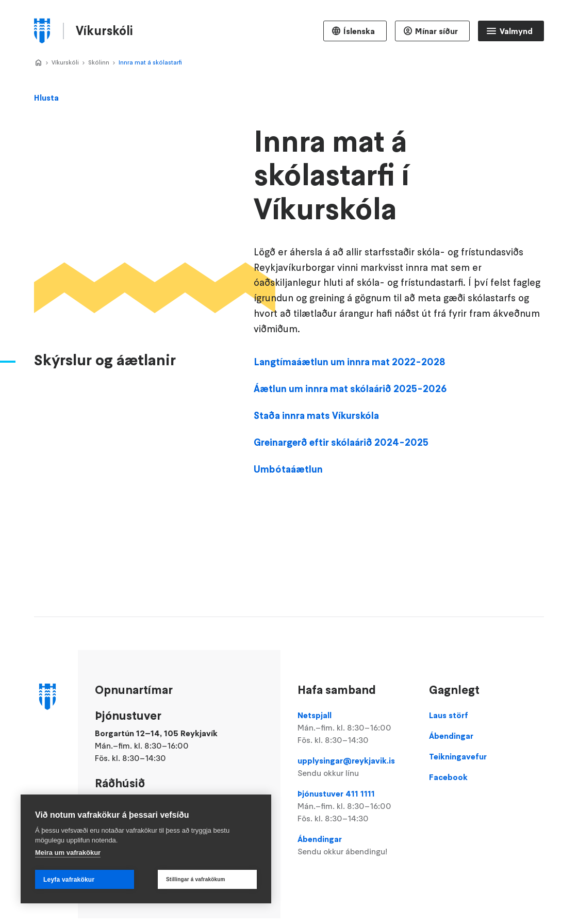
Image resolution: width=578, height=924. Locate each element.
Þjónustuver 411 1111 (355, 806)
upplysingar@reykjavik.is (355, 767)
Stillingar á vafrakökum (196, 879)
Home (38, 63)
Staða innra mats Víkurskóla (317, 452)
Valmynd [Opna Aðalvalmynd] (516, 31)
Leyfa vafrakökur (69, 880)
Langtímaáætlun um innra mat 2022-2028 (350, 399)
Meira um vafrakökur (68, 853)
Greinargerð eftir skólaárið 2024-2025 (341, 479)
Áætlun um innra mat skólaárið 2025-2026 (350, 426)
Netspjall (355, 728)
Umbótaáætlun (288, 506)
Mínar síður (436, 31)
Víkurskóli (65, 62)
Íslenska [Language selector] (359, 31)
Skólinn (99, 62)
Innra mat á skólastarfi (150, 62)
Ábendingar (355, 846)
